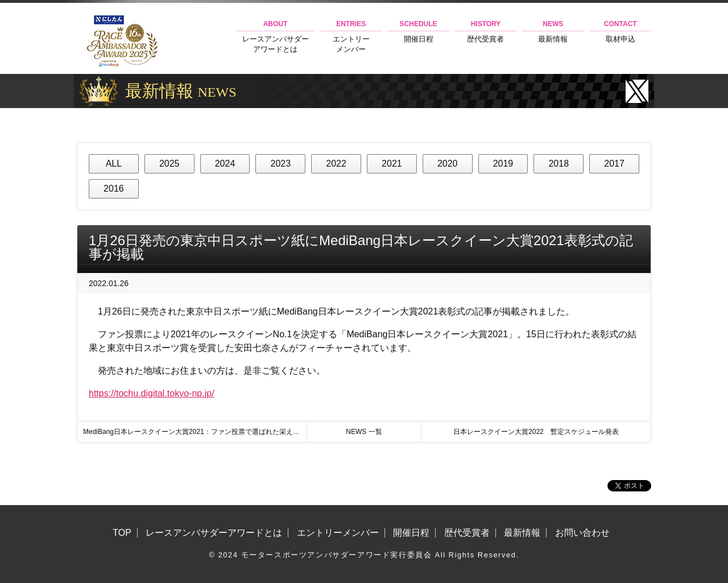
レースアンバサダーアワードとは (275, 37)
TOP (122, 533)
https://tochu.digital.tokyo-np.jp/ (152, 393)
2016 (114, 189)
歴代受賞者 (486, 32)
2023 (280, 164)
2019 (503, 164)
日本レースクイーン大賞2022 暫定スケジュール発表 (536, 432)
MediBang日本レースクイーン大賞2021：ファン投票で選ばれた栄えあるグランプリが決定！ (195, 432)
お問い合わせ (582, 533)
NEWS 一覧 (364, 432)
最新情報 (553, 32)
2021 (392, 164)
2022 (336, 164)
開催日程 (418, 32)
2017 (614, 164)
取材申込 (621, 32)
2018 (559, 164)
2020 (448, 164)
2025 (169, 164)
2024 (225, 164)
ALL (114, 164)
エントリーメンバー (351, 37)
